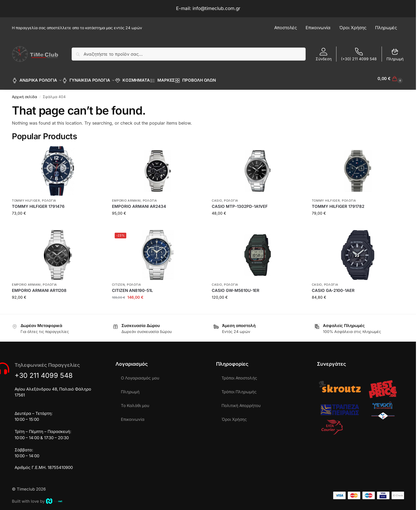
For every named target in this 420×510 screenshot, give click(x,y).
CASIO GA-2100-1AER (333, 287)
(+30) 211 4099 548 (359, 54)
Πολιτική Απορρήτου (241, 403)
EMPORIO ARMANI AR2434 (139, 203)
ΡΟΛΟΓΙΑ (49, 198)
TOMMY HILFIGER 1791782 (338, 203)
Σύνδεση (324, 54)
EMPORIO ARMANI (126, 198)
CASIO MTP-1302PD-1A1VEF (240, 203)
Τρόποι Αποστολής (239, 375)
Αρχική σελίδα (24, 94)
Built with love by (37, 498)
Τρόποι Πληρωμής (239, 389)
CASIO (217, 198)
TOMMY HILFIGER (26, 198)
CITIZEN (118, 281)
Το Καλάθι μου (135, 403)
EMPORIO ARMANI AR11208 (39, 287)
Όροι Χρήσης (234, 416)
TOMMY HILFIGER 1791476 (38, 203)
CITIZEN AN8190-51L (132, 287)
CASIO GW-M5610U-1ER (236, 287)
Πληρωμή (395, 54)
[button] (391, 79)
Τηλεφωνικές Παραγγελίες (47, 362)
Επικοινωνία (133, 416)
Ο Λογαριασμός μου (140, 375)
